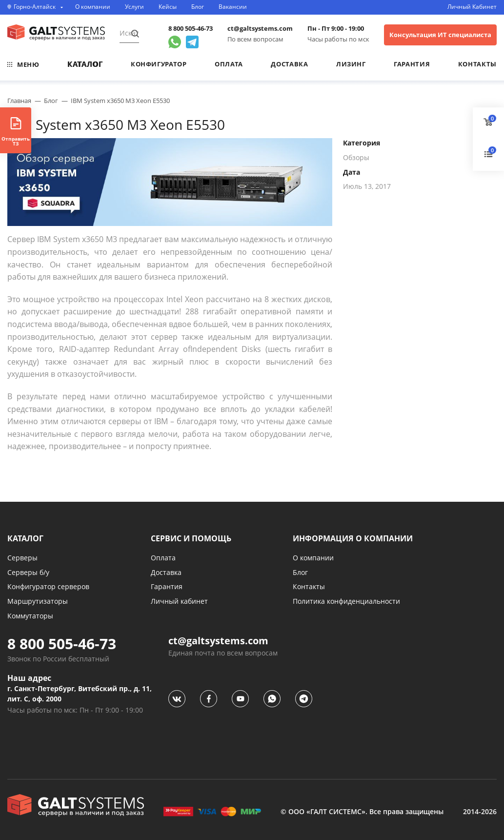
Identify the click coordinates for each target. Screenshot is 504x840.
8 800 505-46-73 (191, 29)
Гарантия (412, 64)
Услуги (134, 7)
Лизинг (351, 64)
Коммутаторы (30, 616)
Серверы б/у (28, 572)
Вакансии (233, 7)
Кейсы (168, 7)
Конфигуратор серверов (48, 586)
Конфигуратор (159, 64)
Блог (198, 7)
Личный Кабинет (472, 7)
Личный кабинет (179, 601)
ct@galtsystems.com (260, 29)
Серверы (22, 558)
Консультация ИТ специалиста (440, 35)
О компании (93, 7)
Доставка (289, 64)
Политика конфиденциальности (346, 601)
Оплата (229, 64)
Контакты (477, 64)
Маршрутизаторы (38, 601)
